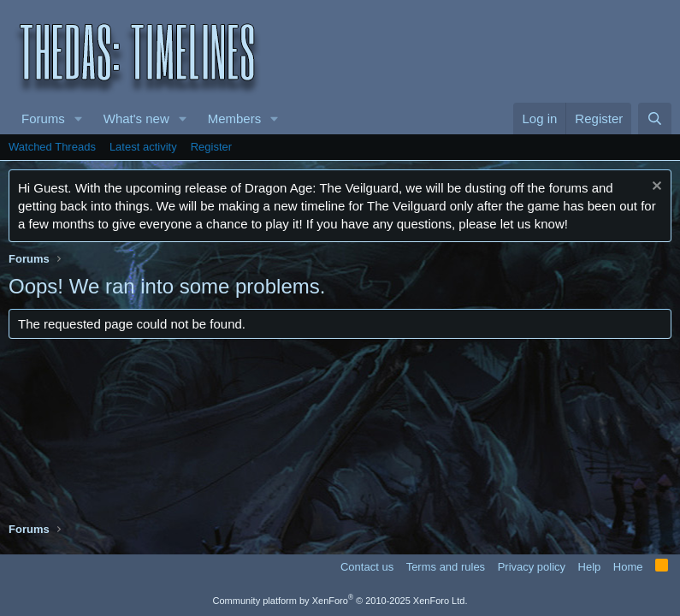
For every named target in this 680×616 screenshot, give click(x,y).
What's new (136, 118)
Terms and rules (446, 567)
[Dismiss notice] (655, 188)
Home (628, 567)
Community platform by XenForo (340, 601)
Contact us (367, 567)
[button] (79, 118)
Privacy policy (532, 567)
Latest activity (143, 147)
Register (211, 147)
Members (235, 118)
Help (590, 567)
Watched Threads (52, 147)
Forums (43, 118)
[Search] (655, 118)
